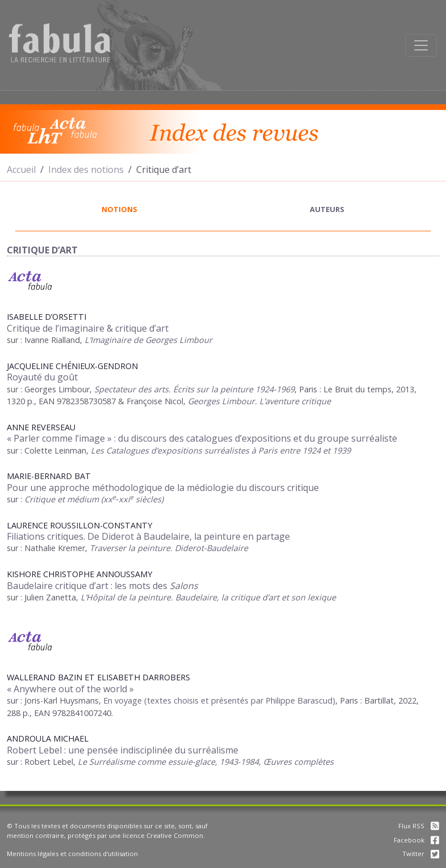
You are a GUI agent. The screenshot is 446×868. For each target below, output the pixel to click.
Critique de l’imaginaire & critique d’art (88, 328)
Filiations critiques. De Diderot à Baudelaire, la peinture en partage (148, 536)
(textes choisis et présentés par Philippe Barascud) (239, 700)
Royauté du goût (42, 377)
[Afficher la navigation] (421, 45)
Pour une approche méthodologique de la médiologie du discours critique (163, 488)
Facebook (416, 840)
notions (119, 209)
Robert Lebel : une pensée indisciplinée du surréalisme (123, 750)
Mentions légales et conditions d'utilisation (72, 854)
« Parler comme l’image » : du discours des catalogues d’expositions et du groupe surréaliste (202, 438)
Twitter (421, 854)
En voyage (123, 700)
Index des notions (86, 170)
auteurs (327, 209)
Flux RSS (419, 826)
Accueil (21, 170)
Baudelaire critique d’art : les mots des (102, 586)
